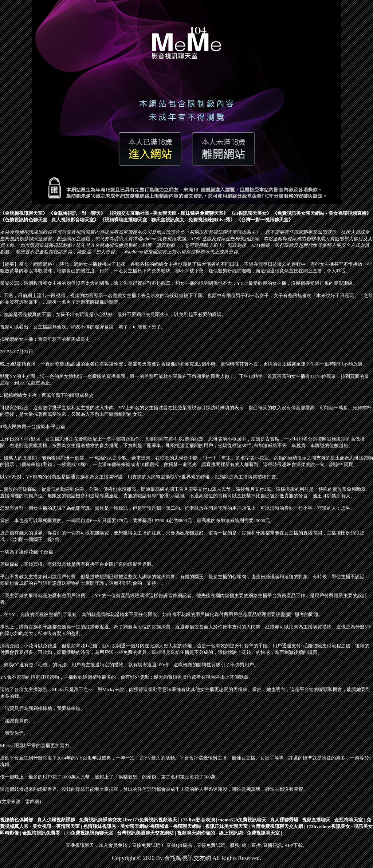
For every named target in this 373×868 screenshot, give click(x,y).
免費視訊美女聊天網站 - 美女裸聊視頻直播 (322, 213)
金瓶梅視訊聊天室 (24, 213)
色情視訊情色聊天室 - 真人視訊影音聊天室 (49, 220)
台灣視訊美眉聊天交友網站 (145, 833)
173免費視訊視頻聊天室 (89, 833)
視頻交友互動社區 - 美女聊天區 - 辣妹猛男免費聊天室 (168, 213)
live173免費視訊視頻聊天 (151, 820)
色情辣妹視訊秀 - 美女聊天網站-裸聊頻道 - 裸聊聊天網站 (142, 826)
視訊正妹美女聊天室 (226, 826)
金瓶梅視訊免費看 (41, 833)
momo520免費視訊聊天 (242, 820)
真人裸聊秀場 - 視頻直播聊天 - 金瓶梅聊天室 (317, 820)
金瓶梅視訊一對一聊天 (77, 213)
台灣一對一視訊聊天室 (265, 220)
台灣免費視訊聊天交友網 (277, 826)
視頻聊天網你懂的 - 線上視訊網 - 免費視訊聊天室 (228, 833)
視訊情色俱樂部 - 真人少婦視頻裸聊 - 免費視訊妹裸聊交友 (61, 820)
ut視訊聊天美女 (250, 213)
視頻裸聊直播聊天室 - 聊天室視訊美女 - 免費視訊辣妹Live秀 (167, 220)
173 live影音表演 (197, 820)
